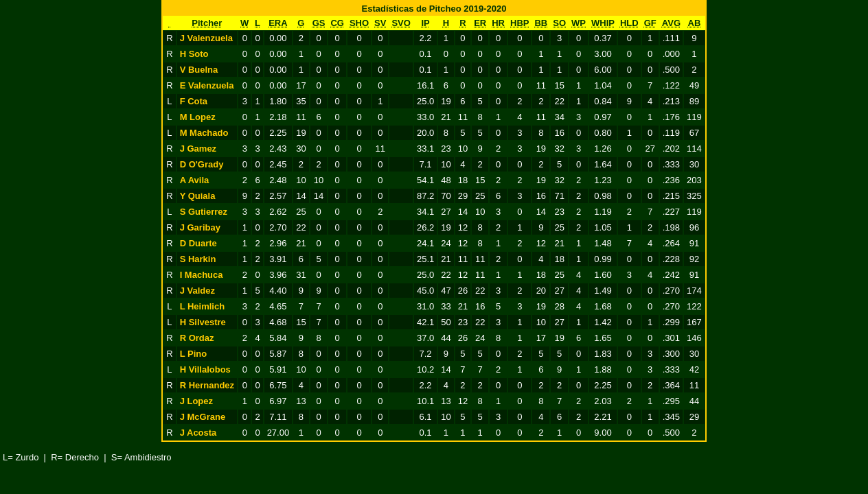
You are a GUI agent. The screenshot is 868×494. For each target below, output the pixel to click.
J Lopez (196, 401)
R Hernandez (207, 385)
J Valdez (197, 291)
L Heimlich (203, 306)
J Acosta (198, 433)
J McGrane (203, 417)
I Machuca (202, 275)
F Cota (194, 101)
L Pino (193, 354)
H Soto (194, 54)
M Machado (204, 133)
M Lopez (198, 117)
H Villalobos (205, 369)
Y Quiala (198, 196)
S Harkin (198, 259)
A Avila (195, 180)
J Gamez (198, 149)
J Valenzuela (206, 38)
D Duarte (198, 243)
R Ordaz (197, 338)
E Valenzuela (207, 85)
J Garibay (200, 227)
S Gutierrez (204, 212)
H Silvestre (203, 322)
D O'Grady (202, 164)
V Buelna (199, 70)
